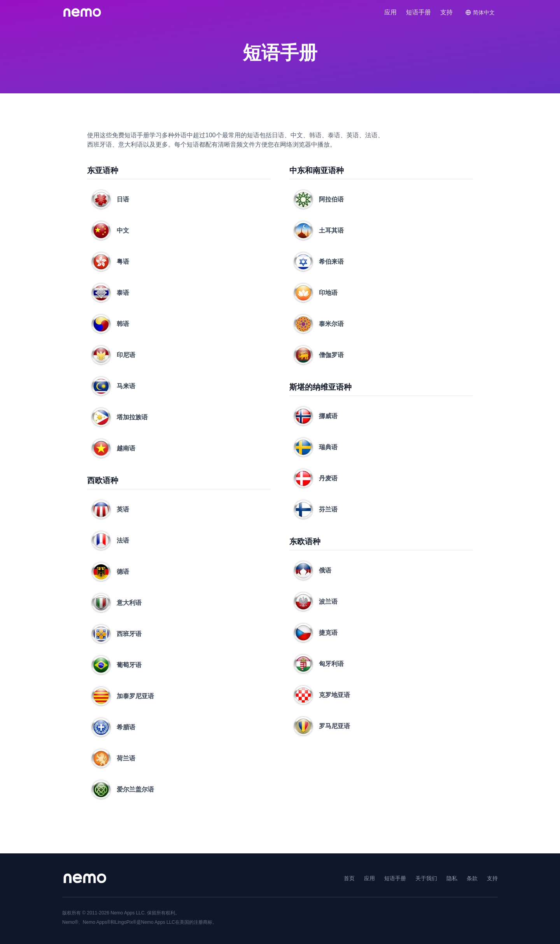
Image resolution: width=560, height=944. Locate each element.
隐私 (452, 878)
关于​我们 (426, 878)
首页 (349, 878)
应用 (390, 12)
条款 (472, 878)
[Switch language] (480, 12)
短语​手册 (418, 12)
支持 (446, 12)
